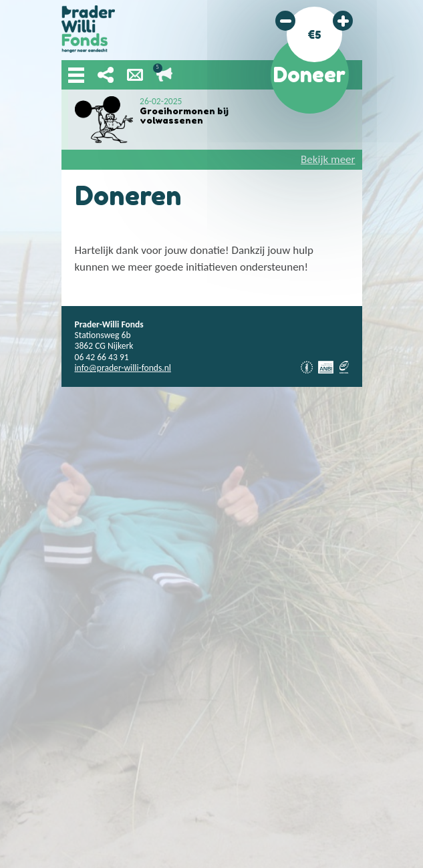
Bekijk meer (328, 159)
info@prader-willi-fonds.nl (123, 368)
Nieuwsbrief (135, 75)
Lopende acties (164, 75)
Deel (106, 75)
